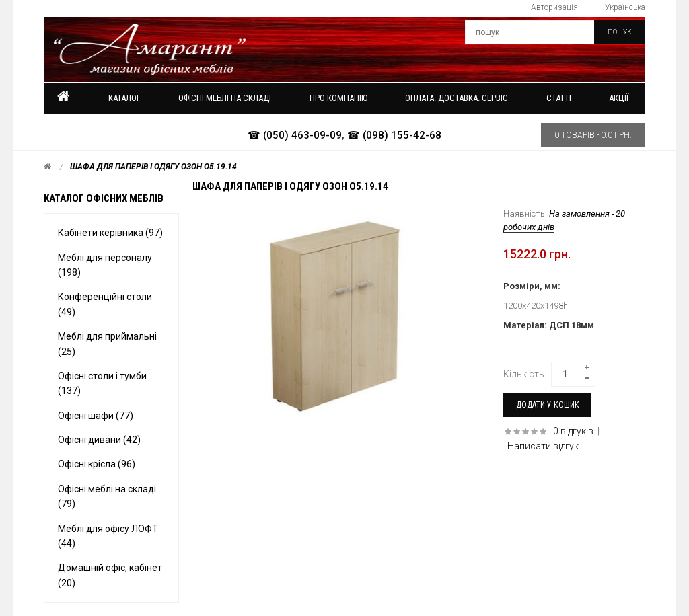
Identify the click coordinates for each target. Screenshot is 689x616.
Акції (619, 98)
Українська (625, 7)
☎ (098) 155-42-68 (394, 135)
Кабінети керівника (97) (110, 233)
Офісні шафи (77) (96, 416)
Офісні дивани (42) (99, 440)
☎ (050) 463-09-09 (295, 135)
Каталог (124, 98)
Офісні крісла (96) (97, 464)
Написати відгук (543, 446)
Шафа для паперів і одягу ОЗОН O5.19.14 (153, 167)
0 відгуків (573, 431)
